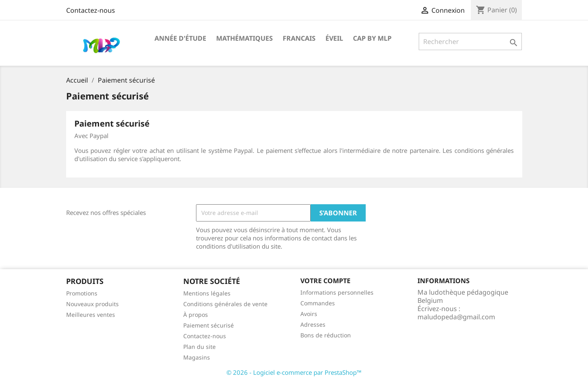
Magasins (197, 357)
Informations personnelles (337, 292)
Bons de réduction (326, 335)
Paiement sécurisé (209, 325)
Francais (299, 38)
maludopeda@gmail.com (456, 317)
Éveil (334, 38)
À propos (196, 315)
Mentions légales (207, 293)
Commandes (318, 303)
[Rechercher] (470, 42)
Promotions (82, 293)
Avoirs (309, 314)
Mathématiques (244, 38)
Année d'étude (180, 38)
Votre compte (325, 281)
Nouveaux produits (92, 304)
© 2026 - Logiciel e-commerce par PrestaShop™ (294, 372)
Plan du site (199, 347)
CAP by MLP (372, 38)
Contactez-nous (91, 10)
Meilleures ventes (91, 315)
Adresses (313, 324)
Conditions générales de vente (225, 304)
